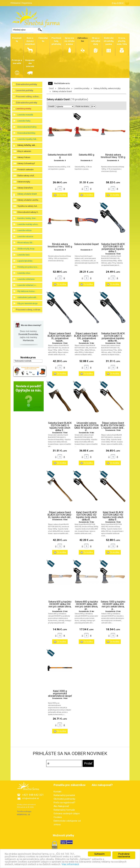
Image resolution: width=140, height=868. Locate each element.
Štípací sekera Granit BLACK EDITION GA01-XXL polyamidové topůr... (86, 337)
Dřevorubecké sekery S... (28, 212)
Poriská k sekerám (25, 170)
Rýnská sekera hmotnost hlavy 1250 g (113, 156)
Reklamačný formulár (64, 810)
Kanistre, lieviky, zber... (27, 218)
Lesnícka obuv (24, 273)
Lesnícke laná (23, 255)
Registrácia (27, 3)
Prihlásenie (15, 3)
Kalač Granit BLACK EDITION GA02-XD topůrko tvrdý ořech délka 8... (86, 516)
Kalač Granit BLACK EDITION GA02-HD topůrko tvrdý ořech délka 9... (113, 516)
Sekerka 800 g (86, 155)
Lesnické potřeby (25, 90)
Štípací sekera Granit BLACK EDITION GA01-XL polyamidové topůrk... (60, 337)
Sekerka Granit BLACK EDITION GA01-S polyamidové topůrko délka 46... (113, 337)
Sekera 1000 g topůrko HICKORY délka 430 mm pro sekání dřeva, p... (113, 605)
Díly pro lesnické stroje (27, 303)
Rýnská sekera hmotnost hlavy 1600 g (60, 245)
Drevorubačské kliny (26, 133)
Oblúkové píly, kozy (26, 249)
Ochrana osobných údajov (67, 814)
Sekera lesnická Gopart (86, 244)
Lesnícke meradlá (25, 115)
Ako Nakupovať (61, 806)
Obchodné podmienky (64, 799)
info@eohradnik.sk (31, 798)
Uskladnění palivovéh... (27, 297)
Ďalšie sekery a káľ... (26, 176)
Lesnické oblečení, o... (27, 285)
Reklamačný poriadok (64, 795)
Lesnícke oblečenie (26, 279)
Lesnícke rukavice (25, 236)
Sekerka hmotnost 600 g (60, 156)
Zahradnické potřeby (26, 84)
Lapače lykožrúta (25, 261)
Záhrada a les (64, 88)
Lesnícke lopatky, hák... (28, 139)
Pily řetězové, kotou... (27, 291)
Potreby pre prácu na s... (28, 267)
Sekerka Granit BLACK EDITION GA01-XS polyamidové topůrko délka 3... (113, 248)
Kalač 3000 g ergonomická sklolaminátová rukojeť (60, 694)
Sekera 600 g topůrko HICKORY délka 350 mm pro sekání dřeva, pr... (60, 605)
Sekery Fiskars (24, 157)
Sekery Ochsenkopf (26, 163)
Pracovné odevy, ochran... (29, 310)
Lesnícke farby (24, 121)
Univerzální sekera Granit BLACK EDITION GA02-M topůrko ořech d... (86, 427)
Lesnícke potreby (24, 109)
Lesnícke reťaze (24, 230)
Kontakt (57, 792)
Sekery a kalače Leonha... (28, 200)
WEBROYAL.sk (23, 814)
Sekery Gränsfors (25, 188)
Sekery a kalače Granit (27, 194)
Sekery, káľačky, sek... (27, 145)
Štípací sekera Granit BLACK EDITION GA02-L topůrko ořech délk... (113, 425)
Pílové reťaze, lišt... (25, 243)
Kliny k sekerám (24, 151)
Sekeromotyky (24, 182)
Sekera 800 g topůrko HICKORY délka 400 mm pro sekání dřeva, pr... (86, 605)
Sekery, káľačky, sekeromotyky (107, 88)
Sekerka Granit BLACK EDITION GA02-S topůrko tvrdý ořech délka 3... (60, 427)
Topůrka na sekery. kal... (28, 206)
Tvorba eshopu (24, 811)
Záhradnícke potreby (26, 103)
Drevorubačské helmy (27, 127)
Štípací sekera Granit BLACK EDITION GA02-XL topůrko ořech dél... (60, 515)
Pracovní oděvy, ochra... (28, 97)
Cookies (58, 817)
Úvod (51, 88)
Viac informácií (70, 864)
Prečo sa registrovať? (64, 803)
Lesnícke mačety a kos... (28, 224)
